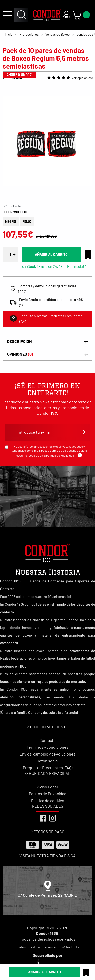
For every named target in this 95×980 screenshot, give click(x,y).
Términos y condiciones (48, 747)
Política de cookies (48, 800)
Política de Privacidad (48, 794)
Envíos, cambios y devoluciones (48, 754)
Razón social (48, 761)
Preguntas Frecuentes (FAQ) (48, 768)
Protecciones (29, 34)
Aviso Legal (48, 787)
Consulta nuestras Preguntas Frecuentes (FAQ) (46, 319)
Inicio (9, 34)
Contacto (48, 740)
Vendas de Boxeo (58, 34)
